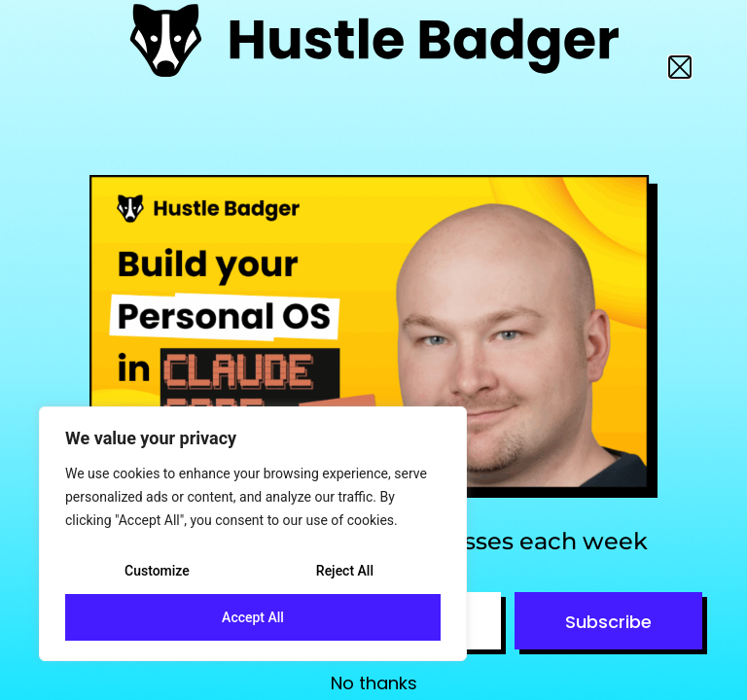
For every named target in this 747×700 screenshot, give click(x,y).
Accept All (253, 617)
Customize (157, 571)
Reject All (345, 571)
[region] (253, 534)
